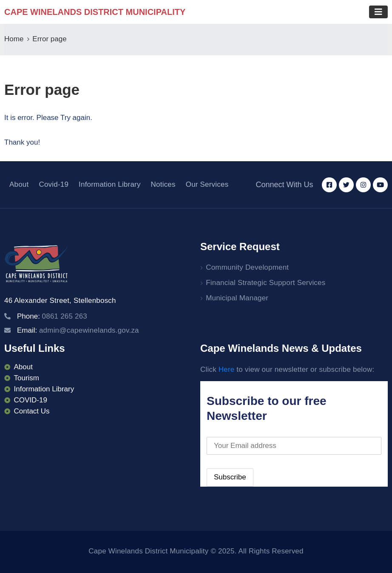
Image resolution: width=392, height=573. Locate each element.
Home (14, 39)
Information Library (110, 184)
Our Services (207, 184)
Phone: (52, 316)
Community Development (247, 267)
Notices (163, 184)
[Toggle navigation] (378, 12)
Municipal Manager (237, 298)
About (19, 184)
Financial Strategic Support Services (266, 283)
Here (227, 369)
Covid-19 (54, 184)
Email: (78, 330)
